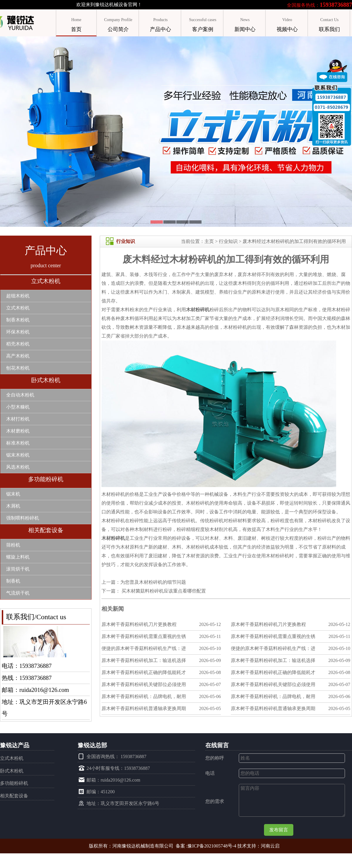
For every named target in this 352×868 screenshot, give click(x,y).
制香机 (13, 581)
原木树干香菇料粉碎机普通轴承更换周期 (144, 708)
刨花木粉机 (18, 368)
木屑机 (13, 506)
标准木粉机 (18, 443)
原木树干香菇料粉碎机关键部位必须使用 (144, 684)
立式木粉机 (46, 281)
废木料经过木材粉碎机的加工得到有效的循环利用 (294, 241)
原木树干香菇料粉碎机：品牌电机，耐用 (144, 696)
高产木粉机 (18, 356)
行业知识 (228, 241)
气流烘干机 (18, 593)
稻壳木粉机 (18, 344)
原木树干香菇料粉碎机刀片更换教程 (139, 624)
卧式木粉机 (46, 380)
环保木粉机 (18, 332)
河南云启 (270, 846)
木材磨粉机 (18, 431)
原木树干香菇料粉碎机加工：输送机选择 (144, 660)
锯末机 (13, 494)
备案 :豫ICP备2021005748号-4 (206, 846)
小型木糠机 (18, 407)
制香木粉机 (18, 320)
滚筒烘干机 (18, 569)
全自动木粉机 (20, 395)
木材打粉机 (18, 419)
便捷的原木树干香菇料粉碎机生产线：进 (144, 648)
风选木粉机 (18, 467)
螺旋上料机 (18, 557)
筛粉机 (13, 545)
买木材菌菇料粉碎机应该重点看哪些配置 (163, 591)
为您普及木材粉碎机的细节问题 (153, 582)
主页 (209, 241)
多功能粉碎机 (46, 479)
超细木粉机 (18, 296)
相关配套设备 (46, 530)
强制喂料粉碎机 (23, 518)
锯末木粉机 (18, 455)
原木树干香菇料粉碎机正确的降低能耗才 (144, 672)
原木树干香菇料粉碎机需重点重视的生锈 (144, 636)
